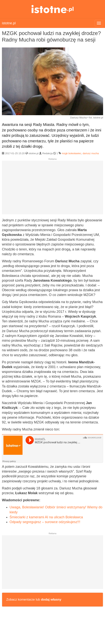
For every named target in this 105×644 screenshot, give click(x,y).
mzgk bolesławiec (72, 153)
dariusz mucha (91, 153)
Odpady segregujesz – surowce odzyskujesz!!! (45, 522)
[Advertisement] (52, 189)
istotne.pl (53, 9)
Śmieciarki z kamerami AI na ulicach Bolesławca (46, 517)
